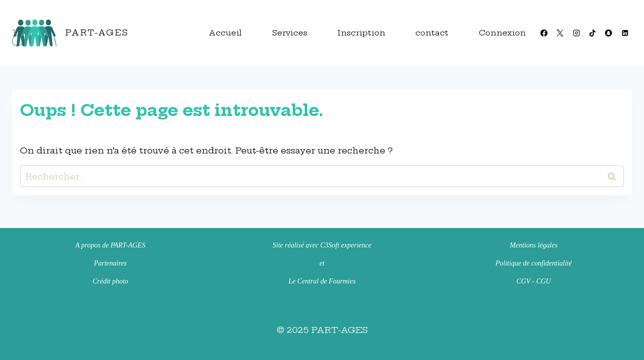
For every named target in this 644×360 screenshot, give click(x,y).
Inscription (361, 33)
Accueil (225, 33)
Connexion (502, 33)
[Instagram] (576, 33)
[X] (560, 33)
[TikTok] (592, 33)
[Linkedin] (625, 33)
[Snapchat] (608, 33)
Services (290, 33)
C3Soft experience (346, 245)
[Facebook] (544, 33)
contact (432, 33)
